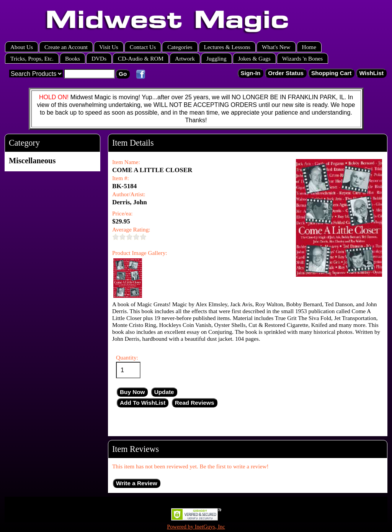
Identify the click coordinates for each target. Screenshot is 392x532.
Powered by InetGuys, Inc (196, 527)
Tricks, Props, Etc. (32, 58)
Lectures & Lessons (227, 47)
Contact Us (143, 47)
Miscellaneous (32, 161)
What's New (276, 47)
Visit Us (109, 47)
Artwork (185, 58)
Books (73, 58)
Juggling (216, 58)
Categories (180, 47)
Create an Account (66, 47)
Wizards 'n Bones (303, 58)
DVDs (99, 58)
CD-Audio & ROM (141, 58)
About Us (22, 47)
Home (309, 47)
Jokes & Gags (254, 58)
